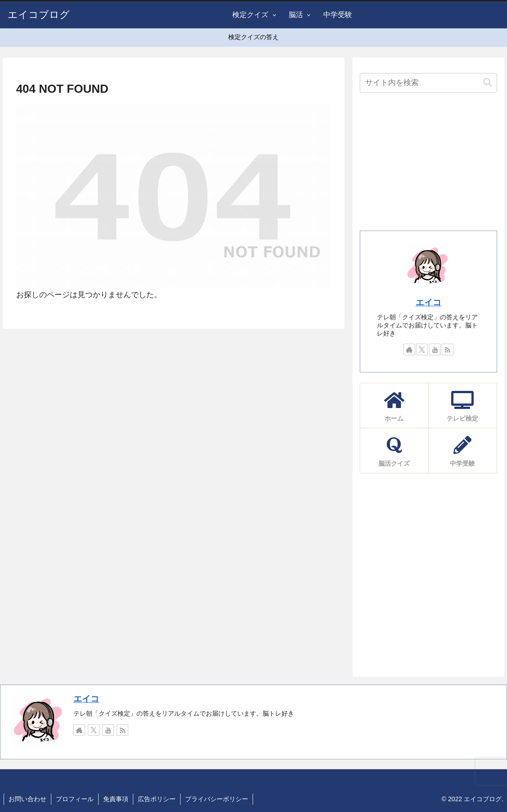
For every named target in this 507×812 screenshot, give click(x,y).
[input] (428, 83)
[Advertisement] (428, 164)
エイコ (428, 302)
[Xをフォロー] (422, 349)
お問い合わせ (27, 799)
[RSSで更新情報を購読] (448, 349)
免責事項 (116, 799)
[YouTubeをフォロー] (435, 349)
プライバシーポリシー (217, 799)
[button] (488, 83)
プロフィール (75, 799)
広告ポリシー (157, 799)
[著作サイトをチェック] (409, 349)
